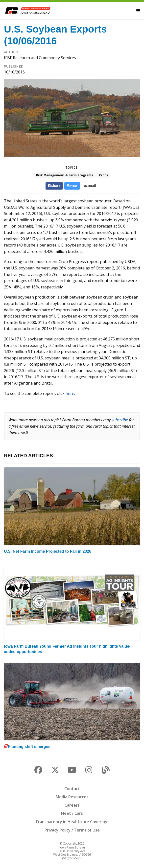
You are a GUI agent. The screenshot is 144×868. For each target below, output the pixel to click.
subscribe (120, 420)
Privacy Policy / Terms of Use (72, 830)
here (70, 393)
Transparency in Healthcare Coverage (72, 822)
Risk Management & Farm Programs (65, 175)
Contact (72, 789)
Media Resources (72, 797)
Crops (104, 175)
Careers (72, 805)
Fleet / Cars (72, 813)
